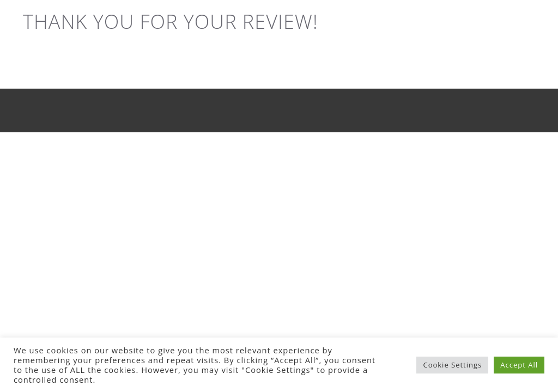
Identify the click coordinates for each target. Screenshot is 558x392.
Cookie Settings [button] (452, 365)
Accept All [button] (519, 365)
